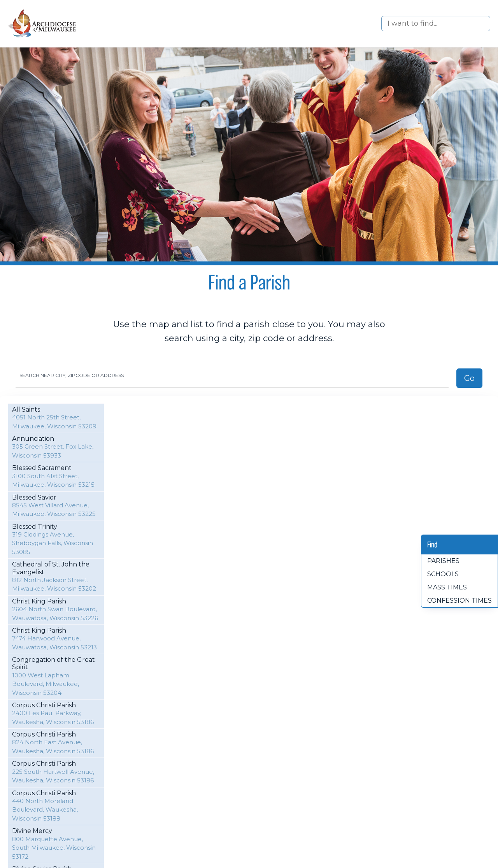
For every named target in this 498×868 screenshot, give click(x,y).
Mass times (447, 587)
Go (469, 378)
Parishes (443, 561)
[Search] (436, 24)
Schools (443, 574)
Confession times (459, 601)
